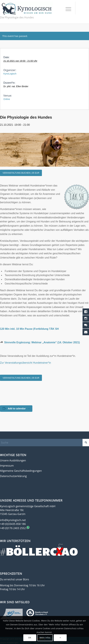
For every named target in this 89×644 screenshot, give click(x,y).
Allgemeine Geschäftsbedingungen (21, 471)
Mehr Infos (45, 638)
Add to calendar (17, 408)
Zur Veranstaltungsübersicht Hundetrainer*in (25, 363)
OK (30, 638)
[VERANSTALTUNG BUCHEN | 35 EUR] (21, 173)
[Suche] (44, 443)
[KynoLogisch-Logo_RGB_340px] (27, 8)
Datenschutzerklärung (13, 476)
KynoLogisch (10, 74)
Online (7, 99)
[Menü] (67, 9)
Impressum (7, 466)
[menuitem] (67, 9)
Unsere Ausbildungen (13, 460)
